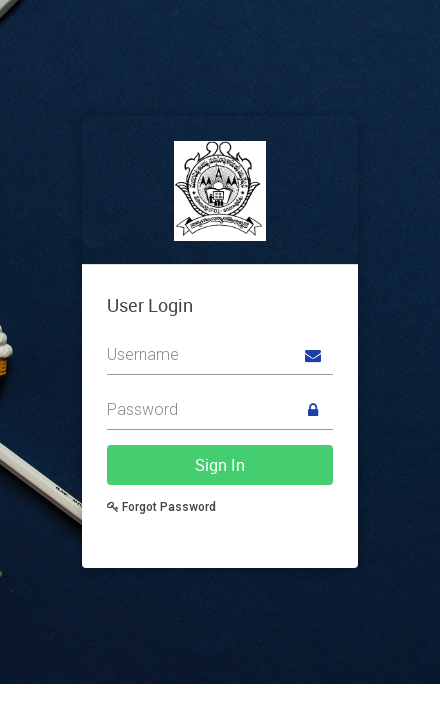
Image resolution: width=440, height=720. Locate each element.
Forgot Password (161, 507)
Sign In (220, 465)
